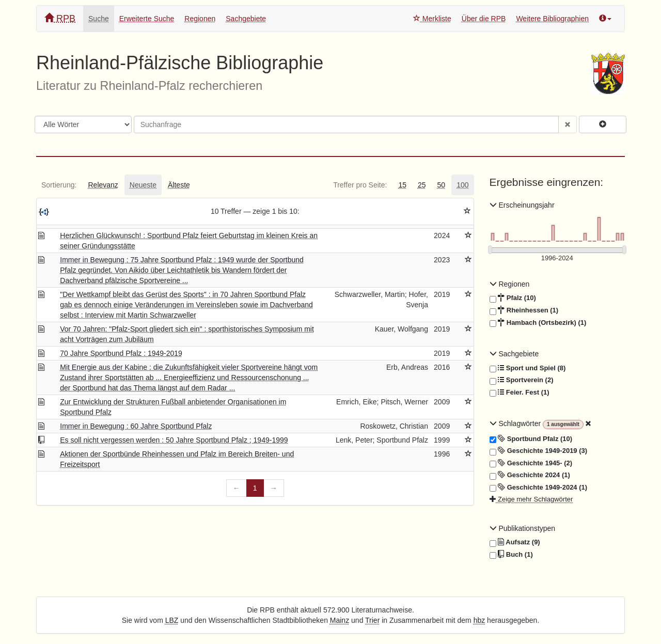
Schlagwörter (516, 423)
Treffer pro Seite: (360, 185)
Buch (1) (511, 555)
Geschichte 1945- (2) (531, 463)
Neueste (143, 185)
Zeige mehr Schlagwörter (531, 499)
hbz (479, 620)
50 (442, 185)
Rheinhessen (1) (524, 310)
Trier (372, 620)
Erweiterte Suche (147, 19)
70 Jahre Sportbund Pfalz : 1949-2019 (121, 353)
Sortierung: (59, 185)
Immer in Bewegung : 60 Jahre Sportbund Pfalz (136, 426)
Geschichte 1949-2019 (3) (539, 451)
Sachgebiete (246, 19)
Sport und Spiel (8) (528, 368)
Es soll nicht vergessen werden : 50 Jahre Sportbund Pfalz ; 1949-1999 (174, 440)
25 (422, 185)
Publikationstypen (523, 528)
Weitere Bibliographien (552, 19)
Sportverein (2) (522, 380)
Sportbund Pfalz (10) (531, 439)
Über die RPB (484, 19)
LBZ (172, 620)
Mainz (340, 620)
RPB (60, 18)
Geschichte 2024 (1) (530, 475)
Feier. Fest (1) (520, 392)
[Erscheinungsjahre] (557, 258)
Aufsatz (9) (515, 542)
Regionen (200, 19)
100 (462, 185)
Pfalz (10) (513, 298)
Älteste (179, 185)
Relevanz (103, 185)
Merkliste (432, 19)
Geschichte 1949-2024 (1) (539, 488)
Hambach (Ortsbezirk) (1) (538, 323)
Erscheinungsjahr (522, 205)
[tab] (59, 185)
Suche (99, 19)
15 (402, 185)
